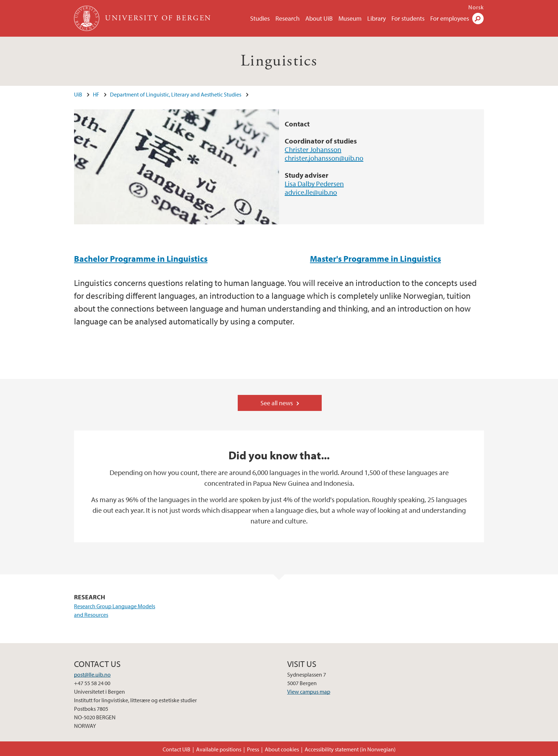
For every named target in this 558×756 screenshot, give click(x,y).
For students (408, 18)
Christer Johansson (313, 149)
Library (377, 18)
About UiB (319, 18)
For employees (450, 18)
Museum (350, 18)
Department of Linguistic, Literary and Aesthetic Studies (176, 94)
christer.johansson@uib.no (324, 158)
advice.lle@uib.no (311, 192)
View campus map (309, 692)
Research (288, 18)
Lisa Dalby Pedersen (314, 184)
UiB (78, 94)
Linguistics (279, 61)
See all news (277, 403)
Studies (260, 18)
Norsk (476, 7)
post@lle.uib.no (92, 674)
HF (96, 94)
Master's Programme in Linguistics (375, 259)
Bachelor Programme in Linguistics (141, 259)
